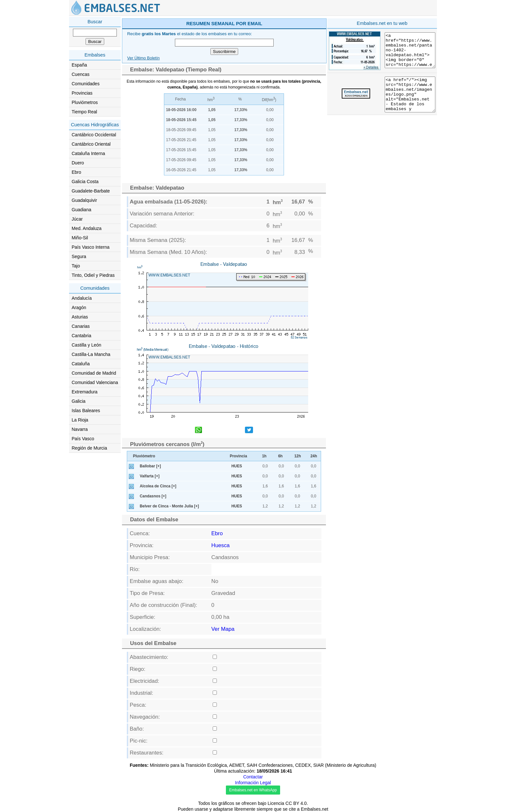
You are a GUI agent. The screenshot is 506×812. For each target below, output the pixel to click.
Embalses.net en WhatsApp (253, 790)
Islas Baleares (86, 411)
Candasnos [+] (153, 496)
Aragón (79, 307)
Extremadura (85, 392)
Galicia (79, 401)
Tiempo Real (84, 112)
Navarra (80, 429)
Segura (79, 256)
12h (298, 456)
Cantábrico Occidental (94, 135)
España (79, 65)
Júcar (77, 219)
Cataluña (81, 364)
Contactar (253, 777)
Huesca (221, 545)
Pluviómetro (144, 456)
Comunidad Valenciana (95, 382)
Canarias (81, 326)
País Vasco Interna (91, 247)
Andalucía (82, 298)
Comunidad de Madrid (94, 373)
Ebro (76, 172)
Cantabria (81, 336)
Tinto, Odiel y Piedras (93, 275)
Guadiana (81, 210)
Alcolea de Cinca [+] (158, 486)
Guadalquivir (84, 200)
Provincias (82, 93)
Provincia (238, 456)
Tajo (76, 266)
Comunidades (86, 84)
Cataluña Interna (88, 153)
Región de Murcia (89, 448)
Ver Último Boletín (143, 58)
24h (314, 456)
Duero (78, 163)
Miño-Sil (80, 238)
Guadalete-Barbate (91, 191)
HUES (237, 466)
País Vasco (83, 439)
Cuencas (81, 74)
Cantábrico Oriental (91, 144)
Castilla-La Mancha (91, 354)
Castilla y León (86, 345)
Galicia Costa (85, 182)
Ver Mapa (223, 629)
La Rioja (80, 420)
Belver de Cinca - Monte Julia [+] (169, 506)
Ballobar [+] (150, 466)
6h (280, 456)
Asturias (80, 317)
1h (264, 456)
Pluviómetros (85, 102)
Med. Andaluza (87, 228)
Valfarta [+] (150, 476)
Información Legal (253, 783)
